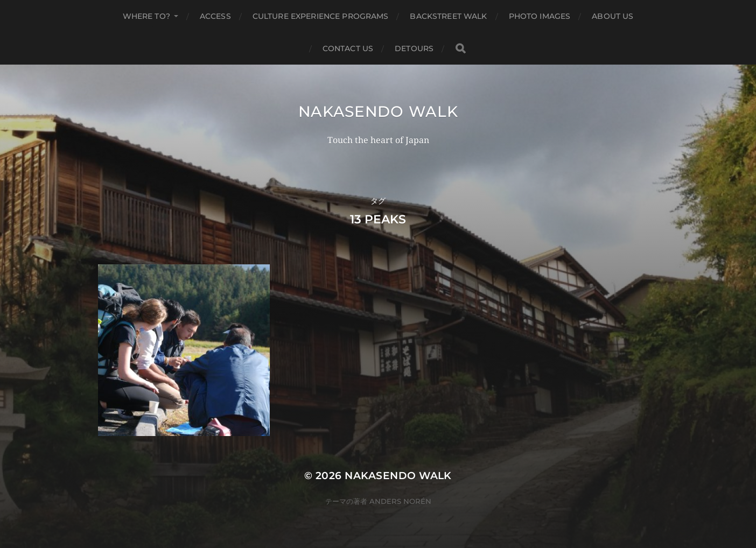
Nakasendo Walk (378, 111)
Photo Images (540, 16)
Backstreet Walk (448, 16)
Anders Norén (400, 501)
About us (612, 16)
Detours (414, 48)
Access (215, 16)
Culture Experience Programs (321, 16)
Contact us (348, 48)
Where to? (146, 16)
